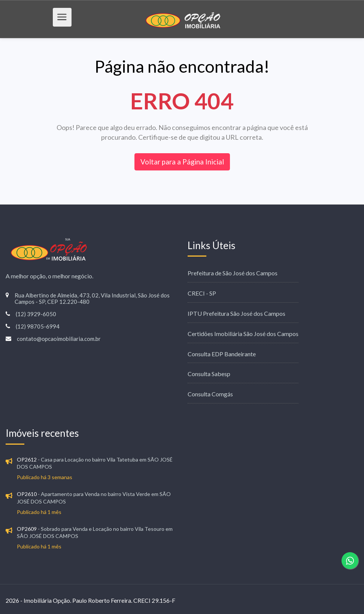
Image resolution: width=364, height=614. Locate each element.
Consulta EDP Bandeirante (222, 354)
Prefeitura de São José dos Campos (233, 273)
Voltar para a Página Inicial (182, 162)
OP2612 (27, 459)
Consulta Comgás (210, 394)
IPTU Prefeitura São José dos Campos (236, 313)
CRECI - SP (202, 293)
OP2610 (27, 494)
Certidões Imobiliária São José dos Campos (243, 334)
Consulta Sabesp (209, 374)
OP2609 (27, 529)
